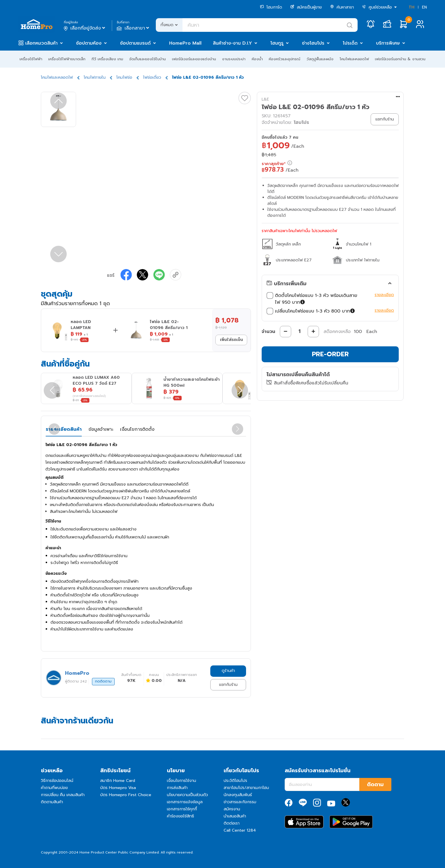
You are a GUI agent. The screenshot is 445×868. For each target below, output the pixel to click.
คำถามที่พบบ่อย (54, 788)
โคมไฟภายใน (95, 77)
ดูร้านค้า (228, 671)
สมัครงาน (232, 809)
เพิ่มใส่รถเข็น (231, 340)
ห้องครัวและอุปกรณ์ (285, 59)
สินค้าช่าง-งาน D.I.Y (232, 43)
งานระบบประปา (234, 59)
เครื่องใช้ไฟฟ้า (31, 59)
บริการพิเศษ (388, 43)
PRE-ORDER (330, 354)
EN (424, 7)
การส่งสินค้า (177, 788)
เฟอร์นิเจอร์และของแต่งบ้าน (194, 59)
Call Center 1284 (240, 830)
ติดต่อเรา (232, 823)
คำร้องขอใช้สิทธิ (180, 816)
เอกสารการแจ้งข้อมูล (185, 802)
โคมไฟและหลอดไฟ (354, 59)
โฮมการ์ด (271, 7)
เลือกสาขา (134, 28)
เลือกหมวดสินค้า (41, 43)
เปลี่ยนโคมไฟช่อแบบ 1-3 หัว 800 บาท (311, 311)
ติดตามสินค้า (52, 802)
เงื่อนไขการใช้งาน (181, 781)
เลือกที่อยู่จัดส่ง (85, 28)
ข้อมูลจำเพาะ (101, 429)
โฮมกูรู (277, 43)
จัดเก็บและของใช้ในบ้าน (147, 59)
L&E (265, 99)
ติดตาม (375, 784)
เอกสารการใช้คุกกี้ (182, 809)
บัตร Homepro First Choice (126, 795)
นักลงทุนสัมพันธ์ (238, 795)
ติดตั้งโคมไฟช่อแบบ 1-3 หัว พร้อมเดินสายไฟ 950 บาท (312, 299)
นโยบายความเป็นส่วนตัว (187, 795)
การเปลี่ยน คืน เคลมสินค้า (63, 795)
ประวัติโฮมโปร (235, 781)
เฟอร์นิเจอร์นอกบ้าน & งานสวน (400, 59)
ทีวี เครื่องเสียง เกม (107, 59)
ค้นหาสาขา (342, 7)
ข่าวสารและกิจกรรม (240, 802)
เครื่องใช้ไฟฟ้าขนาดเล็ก (67, 59)
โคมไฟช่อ (124, 77)
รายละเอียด (384, 295)
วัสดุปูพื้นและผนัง (320, 59)
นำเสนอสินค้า (235, 816)
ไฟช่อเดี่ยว (152, 77)
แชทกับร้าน (228, 685)
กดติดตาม (103, 681)
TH (412, 7)
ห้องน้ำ (257, 59)
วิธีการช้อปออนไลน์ (57, 781)
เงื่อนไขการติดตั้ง (137, 429)
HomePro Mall (185, 43)
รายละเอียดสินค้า (64, 429)
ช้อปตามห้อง (89, 43)
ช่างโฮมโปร (313, 43)
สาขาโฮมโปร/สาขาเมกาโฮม (246, 788)
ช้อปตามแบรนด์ (135, 43)
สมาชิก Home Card (118, 781)
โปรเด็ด (350, 43)
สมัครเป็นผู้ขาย (306, 7)
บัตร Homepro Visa (118, 788)
